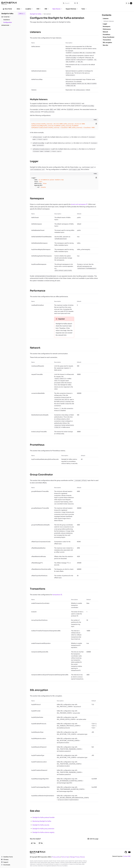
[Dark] (129, 3)
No (41, 843)
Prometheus (37, 445)
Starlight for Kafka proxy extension (43, 829)
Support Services (72, 9)
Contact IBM (127, 856)
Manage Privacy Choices (77, 857)
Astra (19, 9)
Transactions (38, 589)
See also (35, 811)
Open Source (57, 9)
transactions (56, 595)
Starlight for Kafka (36, 14)
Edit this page (93, 839)
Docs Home (7, 9)
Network (35, 348)
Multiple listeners (39, 99)
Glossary (5, 860)
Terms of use (65, 857)
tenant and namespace (78, 204)
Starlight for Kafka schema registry (43, 832)
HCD (39, 9)
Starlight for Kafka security (41, 825)
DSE (47, 9)
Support (5, 862)
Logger (34, 161)
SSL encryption (39, 690)
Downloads (6, 865)
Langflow (29, 9)
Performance (38, 291)
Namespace (37, 199)
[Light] (126, 3)
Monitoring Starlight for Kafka (42, 821)
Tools (84, 9)
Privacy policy (56, 857)
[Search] (71, 3)
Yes (33, 843)
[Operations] (13, 25)
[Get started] (13, 17)
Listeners (35, 32)
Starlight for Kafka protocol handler (44, 817)
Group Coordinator (41, 475)
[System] (131, 3)
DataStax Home (7, 857)
